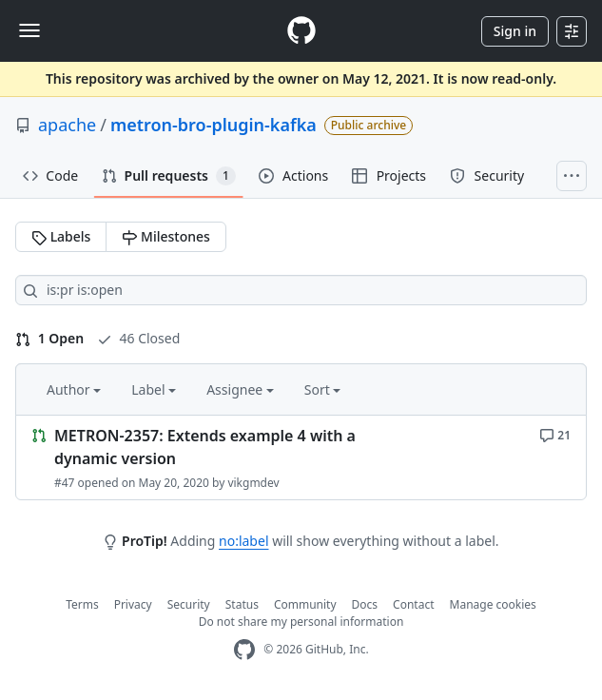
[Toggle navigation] (29, 30)
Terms (82, 604)
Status (242, 604)
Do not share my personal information (301, 622)
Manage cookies (493, 604)
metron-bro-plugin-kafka (214, 125)
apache (67, 125)
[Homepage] (301, 31)
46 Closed (138, 338)
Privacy (133, 604)
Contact (413, 604)
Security (189, 604)
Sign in (515, 31)
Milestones (165, 236)
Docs (365, 604)
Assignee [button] (240, 389)
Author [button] (74, 389)
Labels (61, 236)
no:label (243, 541)
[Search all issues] (301, 290)
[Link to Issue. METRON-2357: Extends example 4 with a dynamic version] (301, 458)
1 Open (49, 338)
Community (305, 604)
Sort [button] (323, 389)
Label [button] (154, 389)
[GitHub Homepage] (244, 650)
